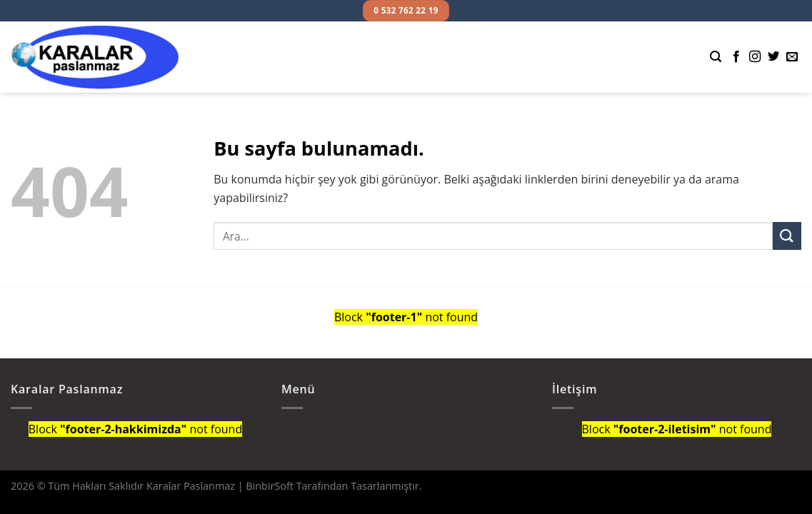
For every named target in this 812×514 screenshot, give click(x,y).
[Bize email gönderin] (792, 57)
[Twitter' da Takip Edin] (773, 57)
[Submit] (787, 236)
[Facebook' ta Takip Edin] (736, 57)
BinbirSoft (270, 486)
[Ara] (716, 57)
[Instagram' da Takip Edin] (755, 57)
